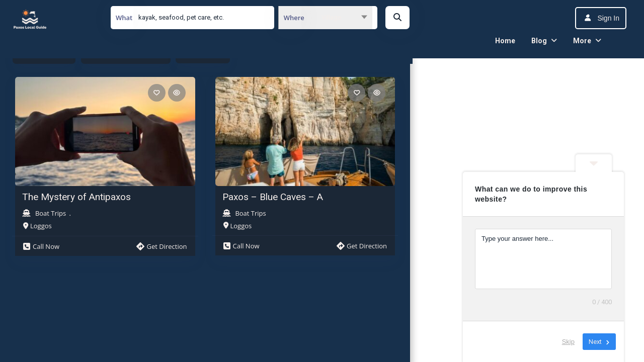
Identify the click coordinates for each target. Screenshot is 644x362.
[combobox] (325, 18)
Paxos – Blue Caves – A (273, 197)
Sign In (608, 18)
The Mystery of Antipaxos (76, 197)
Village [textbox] (331, 17)
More (582, 41)
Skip (568, 342)
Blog (539, 41)
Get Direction (162, 246)
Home (505, 41)
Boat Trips (51, 213)
